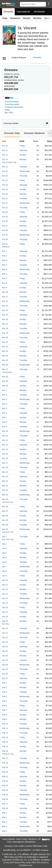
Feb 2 (4, 687)
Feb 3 (4, 692)
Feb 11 (5, 728)
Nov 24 (5, 356)
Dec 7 (5, 417)
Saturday (23, 150)
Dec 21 (5, 481)
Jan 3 (4, 548)
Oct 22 (5, 203)
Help (45, 846)
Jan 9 (4, 576)
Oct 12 (5, 155)
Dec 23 (5, 490)
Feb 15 (5, 746)
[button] (49, 4)
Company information (14, 107)
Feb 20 (5, 772)
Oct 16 (5, 176)
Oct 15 (5, 171)
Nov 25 (5, 360)
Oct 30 (5, 239)
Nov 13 (5, 306)
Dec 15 (5, 454)
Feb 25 (5, 795)
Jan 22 (5, 637)
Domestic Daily (12, 133)
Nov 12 (5, 301)
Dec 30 (5, 525)
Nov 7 (5, 278)
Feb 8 (4, 715)
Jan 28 (5, 665)
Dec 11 (5, 436)
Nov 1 (5, 251)
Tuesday (23, 167)
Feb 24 (5, 790)
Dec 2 (5, 395)
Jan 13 (5, 594)
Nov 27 (5, 369)
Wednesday (25, 171)
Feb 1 (4, 683)
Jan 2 (4, 544)
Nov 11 (5, 297)
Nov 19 (5, 333)
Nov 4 (5, 265)
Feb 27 (5, 804)
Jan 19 (5, 621)
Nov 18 (5, 328)
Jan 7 (4, 567)
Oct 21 (5, 198)
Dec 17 (5, 463)
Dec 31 (5, 529)
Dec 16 (5, 458)
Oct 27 (5, 226)
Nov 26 (5, 365)
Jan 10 (5, 580)
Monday (23, 159)
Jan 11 (5, 585)
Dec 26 (5, 507)
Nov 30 (5, 386)
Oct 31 (5, 244)
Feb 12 (5, 733)
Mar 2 (4, 817)
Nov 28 (5, 377)
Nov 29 (5, 381)
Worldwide (39, 12)
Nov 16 (5, 319)
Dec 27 (5, 511)
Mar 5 (4, 831)
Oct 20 (5, 194)
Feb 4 (4, 696)
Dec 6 (5, 413)
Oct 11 (5, 150)
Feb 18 (5, 763)
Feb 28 (5, 808)
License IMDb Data (33, 846)
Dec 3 (5, 399)
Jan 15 (5, 603)
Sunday (23, 155)
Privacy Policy (19, 862)
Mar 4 (4, 826)
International (23, 12)
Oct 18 (5, 185)
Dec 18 (5, 467)
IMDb (38, 850)
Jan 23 (5, 642)
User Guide (19, 846)
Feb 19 (5, 767)
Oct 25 (5, 217)
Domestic (8, 12)
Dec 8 (5, 422)
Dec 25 (5, 499)
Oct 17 (5, 180)
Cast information (12, 102)
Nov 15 (5, 315)
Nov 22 (5, 347)
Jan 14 (5, 598)
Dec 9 (5, 427)
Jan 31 (5, 678)
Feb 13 (5, 737)
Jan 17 (5, 612)
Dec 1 (5, 390)
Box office (9, 113)
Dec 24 (5, 495)
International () (14, 80)
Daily (5, 18)
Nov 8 (5, 283)
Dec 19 (5, 472)
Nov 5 (5, 269)
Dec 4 (5, 404)
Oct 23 (5, 208)
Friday (22, 146)
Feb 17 (5, 758)
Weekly (27, 18)
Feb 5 (4, 701)
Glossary (8, 846)
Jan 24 (5, 647)
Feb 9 (4, 719)
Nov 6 (5, 274)
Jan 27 (5, 660)
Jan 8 (4, 571)
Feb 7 (4, 710)
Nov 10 (5, 292)
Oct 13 (5, 159)
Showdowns (30, 842)
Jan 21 (5, 633)
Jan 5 (4, 557)
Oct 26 (5, 221)
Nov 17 (5, 324)
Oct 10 (5, 146)
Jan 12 (5, 589)
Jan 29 (5, 669)
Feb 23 (5, 786)
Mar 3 (4, 822)
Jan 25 (5, 651)
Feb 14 (5, 742)
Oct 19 (5, 189)
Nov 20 (5, 338)
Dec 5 (5, 408)
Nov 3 (5, 260)
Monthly (37, 18)
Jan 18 (5, 617)
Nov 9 (5, 288)
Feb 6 (4, 706)
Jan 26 (5, 656)
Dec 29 (5, 520)
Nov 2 (5, 256)
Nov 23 (5, 351)
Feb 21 (5, 776)
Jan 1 (4, 537)
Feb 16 (5, 751)
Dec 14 (5, 449)
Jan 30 (5, 674)
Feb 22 (5, 781)
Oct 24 (5, 212)
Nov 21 (5, 342)
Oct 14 (5, 167)
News (7, 110)
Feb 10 (5, 724)
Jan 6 (4, 562)
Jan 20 (5, 628)
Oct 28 (5, 230)
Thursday (24, 176)
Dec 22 (5, 486)
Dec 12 (5, 440)
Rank (35, 141)
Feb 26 (5, 799)
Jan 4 (4, 553)
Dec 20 (5, 477)
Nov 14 (5, 310)
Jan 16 (5, 607)
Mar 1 (4, 813)
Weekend (15, 18)
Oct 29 (5, 235)
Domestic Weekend (34, 133)
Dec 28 (5, 516)
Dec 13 (5, 445)
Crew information (12, 104)
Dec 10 (5, 431)
